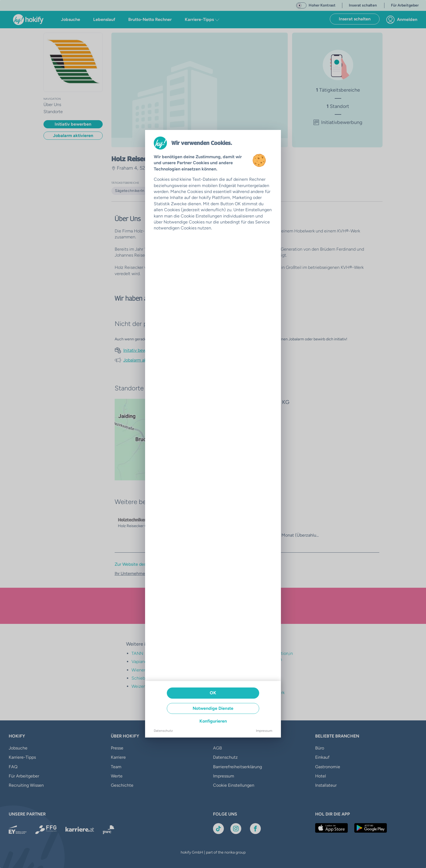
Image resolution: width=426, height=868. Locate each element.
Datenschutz (163, 731)
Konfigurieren (213, 721)
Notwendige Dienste (213, 708)
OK (213, 693)
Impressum (264, 731)
